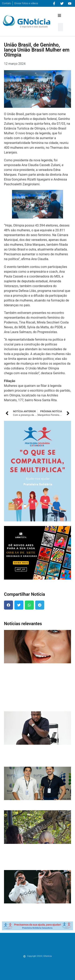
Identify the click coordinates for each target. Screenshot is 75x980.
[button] (59, 15)
